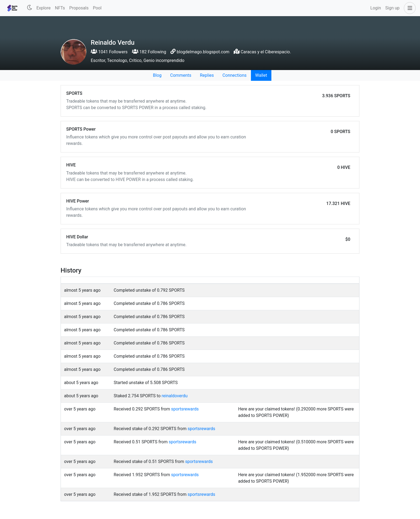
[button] (409, 8)
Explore (43, 8)
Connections (234, 75)
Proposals (79, 8)
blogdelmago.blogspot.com (203, 52)
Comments (181, 75)
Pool (97, 8)
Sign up (392, 8)
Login (376, 8)
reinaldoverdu (174, 396)
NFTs (60, 8)
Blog (157, 75)
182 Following (149, 52)
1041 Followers (109, 52)
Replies (207, 75)
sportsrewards (185, 409)
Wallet (261, 75)
